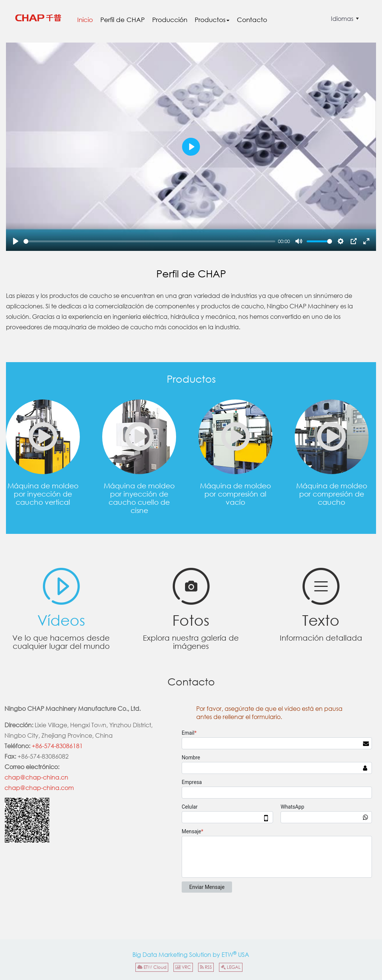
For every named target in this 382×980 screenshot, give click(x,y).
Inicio (85, 20)
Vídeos (61, 618)
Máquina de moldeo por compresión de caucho (332, 437)
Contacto (252, 20)
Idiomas (342, 18)
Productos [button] (212, 20)
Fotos (191, 618)
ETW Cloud (152, 967)
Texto (321, 618)
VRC (183, 967)
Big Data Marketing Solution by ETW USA (191, 954)
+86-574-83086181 (57, 746)
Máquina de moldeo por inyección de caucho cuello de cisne (139, 437)
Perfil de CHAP (123, 20)
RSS (206, 967)
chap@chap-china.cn (36, 777)
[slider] (149, 241)
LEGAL (231, 967)
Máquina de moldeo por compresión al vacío (235, 437)
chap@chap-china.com (39, 788)
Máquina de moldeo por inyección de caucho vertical (43, 437)
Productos (191, 379)
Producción (170, 20)
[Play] (16, 241)
